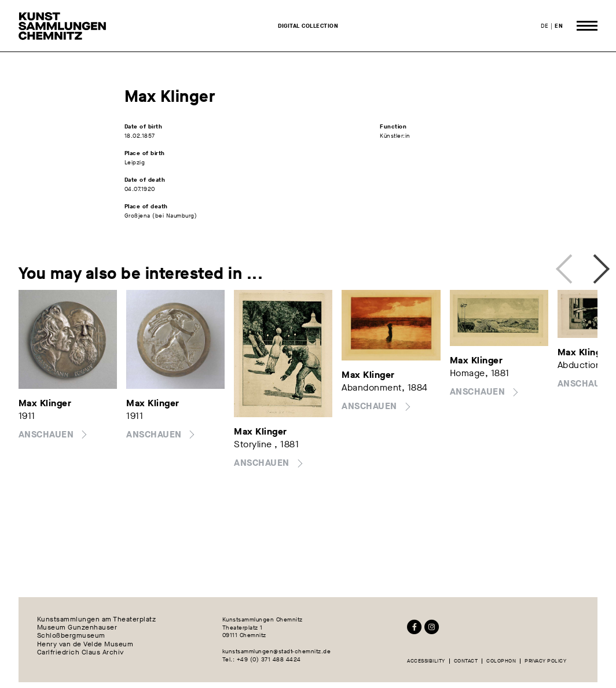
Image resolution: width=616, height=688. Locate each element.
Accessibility (426, 661)
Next (591, 266)
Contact (466, 661)
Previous (567, 266)
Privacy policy (545, 661)
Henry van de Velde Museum (85, 645)
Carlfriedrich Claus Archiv (80, 653)
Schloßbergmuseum (71, 636)
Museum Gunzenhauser (77, 628)
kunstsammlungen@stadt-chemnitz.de (277, 651)
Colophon (501, 661)
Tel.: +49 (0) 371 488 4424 (262, 659)
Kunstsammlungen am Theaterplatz (97, 620)
